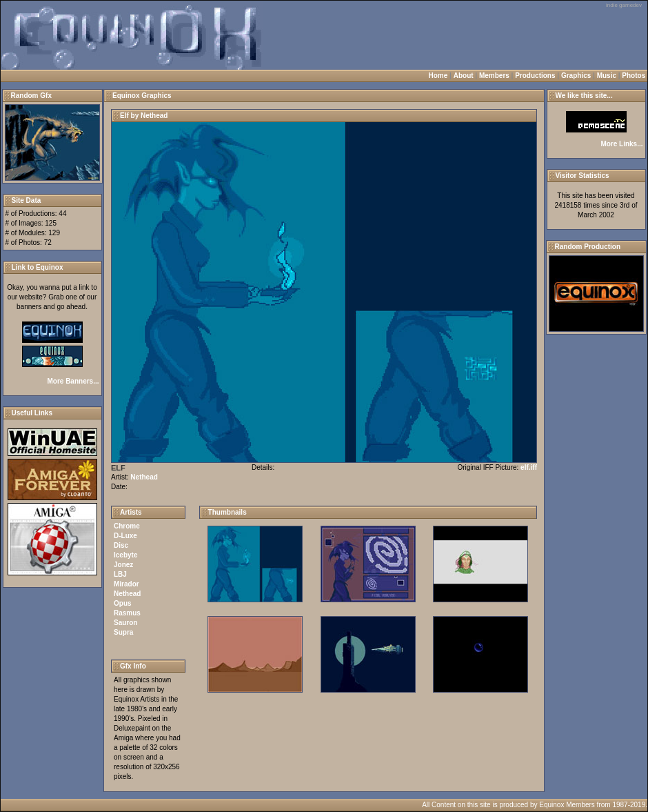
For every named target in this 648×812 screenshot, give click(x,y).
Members (494, 76)
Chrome (127, 526)
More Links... (621, 144)
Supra (123, 632)
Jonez (123, 565)
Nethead (144, 477)
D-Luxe (125, 536)
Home (438, 76)
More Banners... (73, 381)
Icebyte (125, 555)
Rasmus (127, 613)
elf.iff (529, 467)
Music (607, 76)
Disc (121, 545)
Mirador (126, 584)
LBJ (120, 574)
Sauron (125, 623)
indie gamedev (624, 5)
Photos (634, 76)
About (464, 76)
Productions (535, 76)
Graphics (576, 76)
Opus (123, 603)
